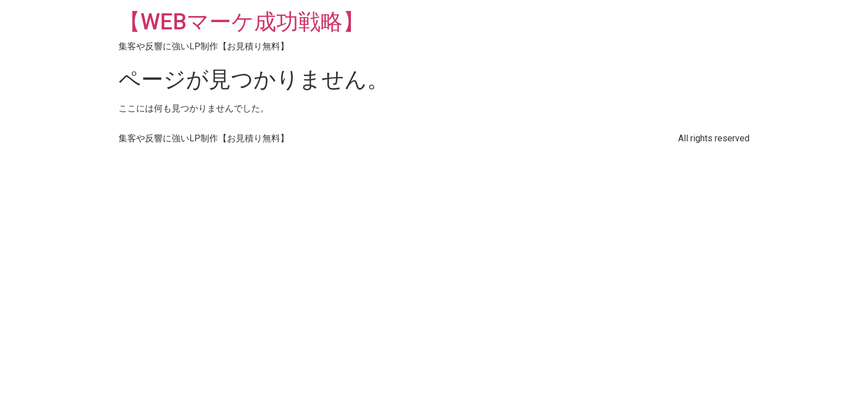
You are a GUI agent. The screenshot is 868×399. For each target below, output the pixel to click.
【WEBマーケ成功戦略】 (242, 22)
